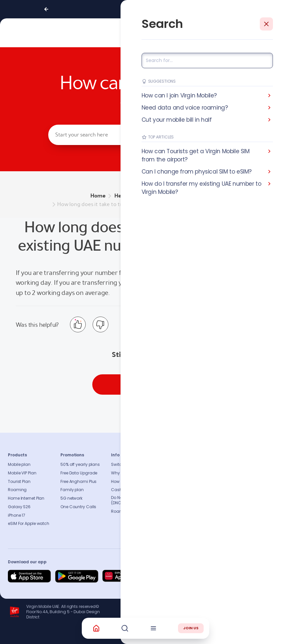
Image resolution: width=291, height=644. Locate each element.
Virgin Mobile (185, 273)
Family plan (72, 490)
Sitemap (222, 498)
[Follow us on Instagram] (230, 576)
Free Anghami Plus (78, 482)
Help (120, 196)
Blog (179, 490)
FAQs (218, 465)
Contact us (224, 473)
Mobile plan (19, 465)
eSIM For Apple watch (29, 524)
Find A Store (225, 482)
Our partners (187, 507)
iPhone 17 (17, 515)
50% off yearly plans (80, 465)
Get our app (186, 515)
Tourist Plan (19, 482)
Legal (180, 524)
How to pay (122, 482)
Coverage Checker (232, 490)
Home (98, 196)
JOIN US (191, 628)
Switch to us (123, 465)
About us (183, 465)
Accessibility (187, 498)
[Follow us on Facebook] (214, 576)
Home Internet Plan (26, 498)
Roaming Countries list (134, 511)
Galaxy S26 (19, 507)
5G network (71, 498)
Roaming (17, 490)
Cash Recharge (127, 490)
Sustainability (188, 473)
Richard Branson (269, 635)
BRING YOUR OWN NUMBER (167, 196)
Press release (187, 482)
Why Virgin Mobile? (129, 473)
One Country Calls (78, 507)
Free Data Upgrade (79, 473)
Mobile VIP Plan (22, 473)
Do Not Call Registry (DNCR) (130, 500)
